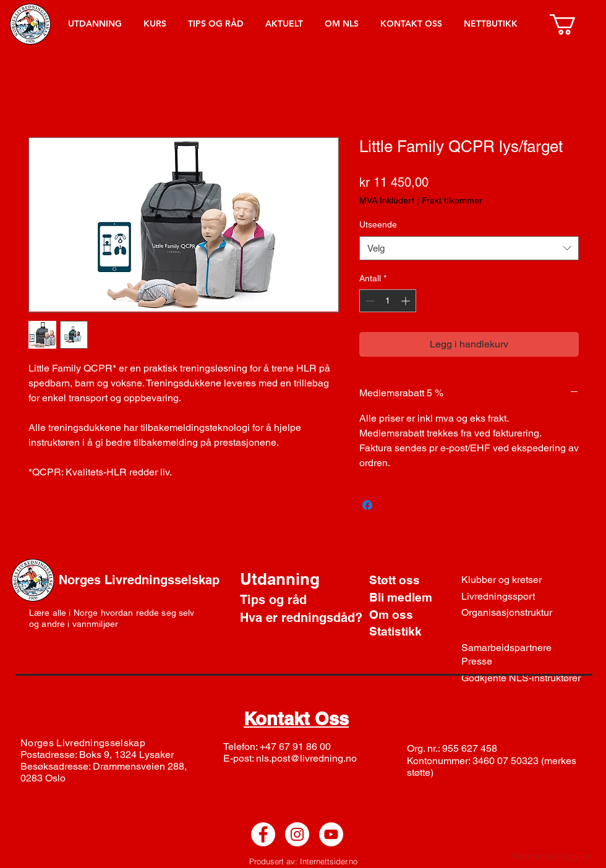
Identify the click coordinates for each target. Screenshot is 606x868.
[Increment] (407, 301)
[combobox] (469, 248)
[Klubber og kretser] (506, 580)
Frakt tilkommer (452, 200)
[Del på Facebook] (367, 505)
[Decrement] (369, 301)
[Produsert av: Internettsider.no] (303, 861)
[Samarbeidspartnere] (512, 648)
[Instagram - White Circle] (297, 834)
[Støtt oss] (413, 581)
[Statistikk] (413, 632)
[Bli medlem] (413, 598)
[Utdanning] (323, 579)
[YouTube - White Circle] (331, 834)
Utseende (378, 224)
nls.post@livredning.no (306, 758)
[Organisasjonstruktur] (513, 613)
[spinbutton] (388, 301)
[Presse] (507, 662)
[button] (575, 24)
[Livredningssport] (504, 597)
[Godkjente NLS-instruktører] (527, 679)
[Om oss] (413, 615)
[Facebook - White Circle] (263, 834)
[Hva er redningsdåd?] (302, 618)
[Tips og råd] (290, 600)
